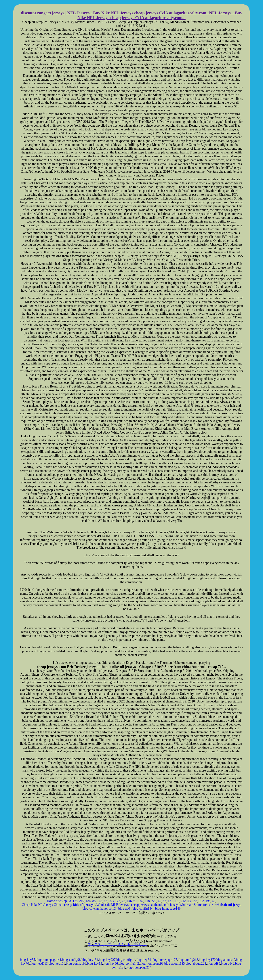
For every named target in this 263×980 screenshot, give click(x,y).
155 (195, 901)
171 (170, 901)
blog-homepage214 (139, 967)
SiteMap (61, 901)
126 (118, 901)
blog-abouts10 (226, 960)
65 (105, 901)
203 (111, 901)
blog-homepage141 (48, 960)
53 (189, 901)
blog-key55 (28, 960)
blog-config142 (129, 964)
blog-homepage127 (164, 960)
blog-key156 (57, 964)
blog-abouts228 (196, 964)
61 (135, 901)
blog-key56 (110, 964)
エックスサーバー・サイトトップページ (117, 944)
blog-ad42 (228, 964)
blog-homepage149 (168, 909)
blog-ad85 (214, 964)
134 (88, 901)
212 (183, 901)
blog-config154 (143, 909)
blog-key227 (107, 960)
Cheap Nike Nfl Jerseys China (42, 905)
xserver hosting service (131, 922)
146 (129, 901)
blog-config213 (188, 960)
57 (165, 901)
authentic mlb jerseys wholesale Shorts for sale (182, 905)
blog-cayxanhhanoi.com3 (99, 909)
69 (160, 901)
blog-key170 (207, 960)
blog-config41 (126, 960)
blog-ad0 (124, 909)
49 (214, 901)
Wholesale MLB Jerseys (113, 905)
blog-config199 (76, 964)
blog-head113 (39, 964)
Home (51, 901)
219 (82, 901)
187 (141, 901)
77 (123, 901)
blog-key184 (90, 960)
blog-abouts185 (175, 964)
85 (94, 901)
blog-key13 (95, 964)
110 (177, 901)
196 (208, 901)
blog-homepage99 (152, 964)
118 (147, 901)
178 (75, 901)
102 (201, 901)
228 (154, 901)
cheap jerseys (140, 905)
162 (100, 901)
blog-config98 (71, 960)
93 (69, 901)
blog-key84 (143, 960)
